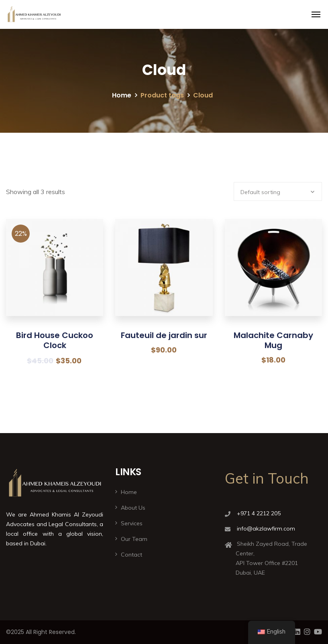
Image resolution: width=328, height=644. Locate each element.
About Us (133, 508)
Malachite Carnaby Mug (273, 340)
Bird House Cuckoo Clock (55, 340)
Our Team (134, 539)
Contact (131, 555)
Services (132, 523)
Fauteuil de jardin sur (164, 335)
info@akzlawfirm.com (266, 529)
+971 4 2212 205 (259, 513)
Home (122, 95)
